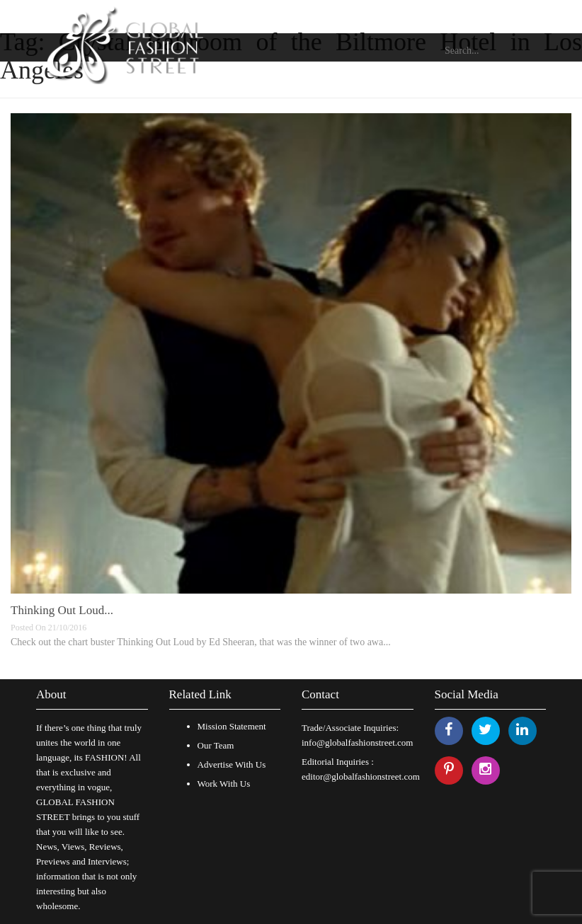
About (51, 694)
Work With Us (224, 784)
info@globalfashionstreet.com (357, 743)
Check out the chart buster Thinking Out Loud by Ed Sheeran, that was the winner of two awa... (201, 642)
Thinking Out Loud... (62, 610)
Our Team (216, 745)
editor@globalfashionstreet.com (361, 776)
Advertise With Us (232, 764)
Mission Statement (232, 726)
